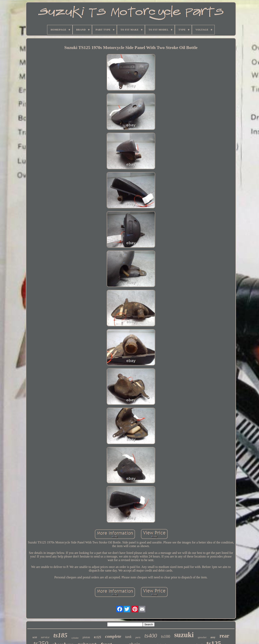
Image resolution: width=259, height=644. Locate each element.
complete (113, 636)
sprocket (202, 637)
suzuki (184, 635)
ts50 (35, 637)
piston (86, 637)
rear (224, 636)
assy (213, 637)
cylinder (75, 638)
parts (138, 637)
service (45, 637)
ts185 (60, 635)
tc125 (98, 637)
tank (128, 637)
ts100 (166, 636)
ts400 (151, 636)
